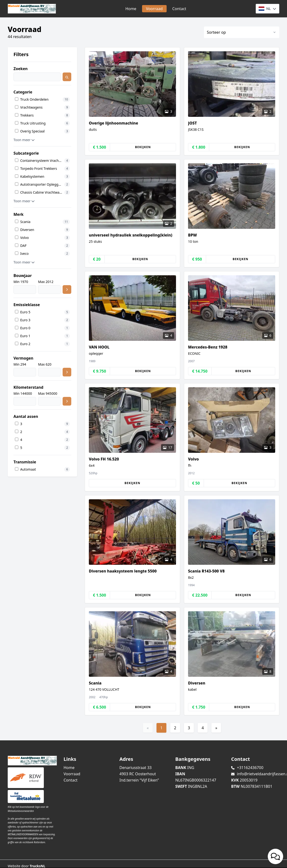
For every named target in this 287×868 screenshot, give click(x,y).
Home (131, 9)
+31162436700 (250, 768)
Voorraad (154, 9)
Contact (179, 9)
